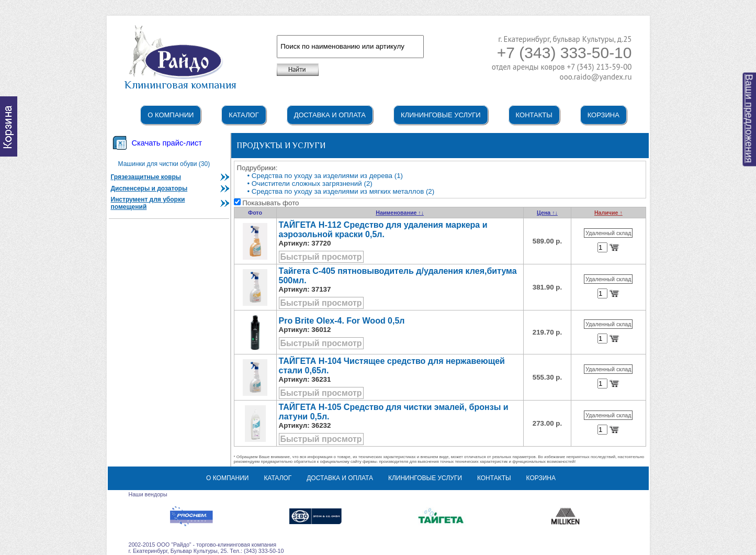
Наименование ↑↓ (400, 213)
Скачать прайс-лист (167, 143)
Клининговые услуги (441, 115)
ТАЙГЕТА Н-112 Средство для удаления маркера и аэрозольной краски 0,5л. (383, 230)
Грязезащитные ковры (146, 177)
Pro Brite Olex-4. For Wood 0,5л (342, 321)
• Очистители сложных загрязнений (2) (310, 184)
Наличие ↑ (608, 213)
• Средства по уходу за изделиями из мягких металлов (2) (341, 191)
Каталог (244, 115)
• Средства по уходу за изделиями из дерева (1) (325, 176)
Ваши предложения (749, 119)
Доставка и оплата (330, 115)
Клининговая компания (180, 80)
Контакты (534, 115)
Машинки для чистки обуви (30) (164, 164)
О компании (171, 115)
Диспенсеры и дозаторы (149, 188)
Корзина (603, 115)
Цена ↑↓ (547, 213)
